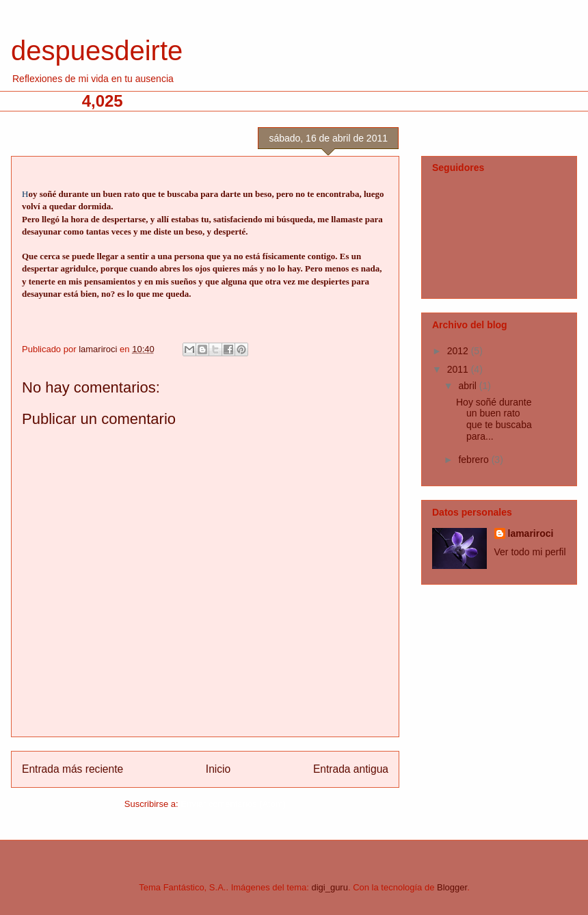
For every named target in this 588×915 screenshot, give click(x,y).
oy (34, 194)
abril (468, 386)
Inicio (218, 769)
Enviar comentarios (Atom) (233, 804)
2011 (459, 369)
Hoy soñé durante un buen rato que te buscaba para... (494, 419)
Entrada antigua (351, 769)
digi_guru (330, 887)
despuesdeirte (97, 51)
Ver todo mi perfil (530, 552)
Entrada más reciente (72, 769)
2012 (459, 351)
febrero (475, 460)
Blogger (452, 887)
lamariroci (531, 533)
